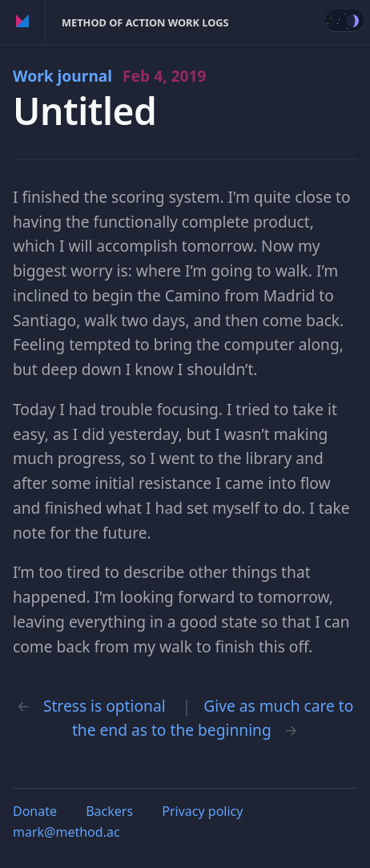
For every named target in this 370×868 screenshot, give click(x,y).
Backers (109, 811)
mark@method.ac (66, 832)
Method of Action (23, 22)
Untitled (84, 111)
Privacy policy (202, 811)
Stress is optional (105, 706)
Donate (35, 811)
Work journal (110, 76)
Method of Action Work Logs (145, 22)
